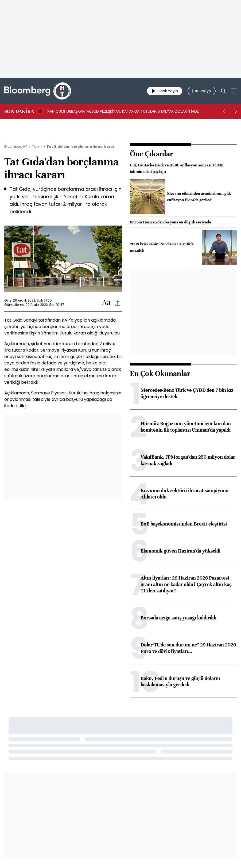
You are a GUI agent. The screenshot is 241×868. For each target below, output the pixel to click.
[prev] (224, 111)
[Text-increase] (106, 303)
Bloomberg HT (16, 146)
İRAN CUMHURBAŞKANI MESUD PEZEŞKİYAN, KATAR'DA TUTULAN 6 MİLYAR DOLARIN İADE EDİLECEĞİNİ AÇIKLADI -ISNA (123, 111)
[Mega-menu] (234, 91)
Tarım (37, 146)
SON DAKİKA (19, 111)
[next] (236, 111)
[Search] (223, 91)
